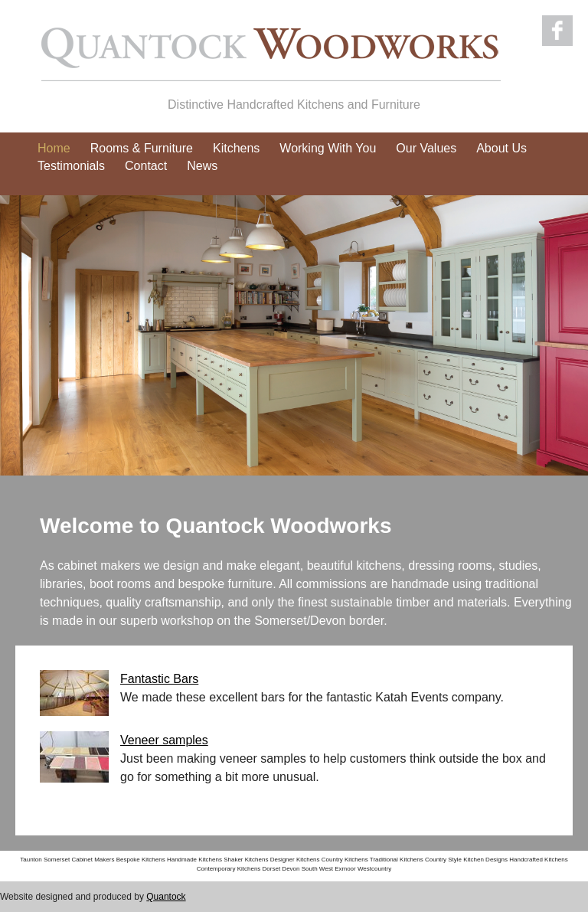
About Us (501, 148)
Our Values (426, 148)
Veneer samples (164, 740)
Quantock (166, 897)
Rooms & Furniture (142, 148)
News (202, 166)
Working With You (328, 148)
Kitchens (236, 148)
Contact (146, 166)
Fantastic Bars (159, 679)
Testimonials (71, 166)
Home (54, 148)
